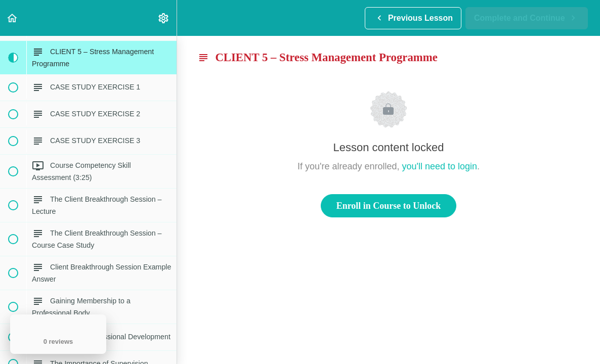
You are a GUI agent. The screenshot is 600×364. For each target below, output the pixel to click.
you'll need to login (440, 166)
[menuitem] (164, 18)
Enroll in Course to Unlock (389, 206)
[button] (13, 18)
